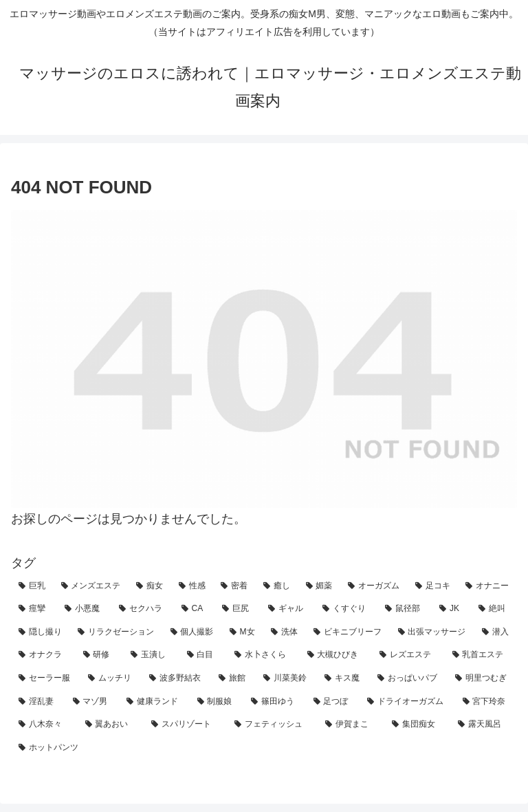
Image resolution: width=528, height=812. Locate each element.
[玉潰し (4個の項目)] (151, 655)
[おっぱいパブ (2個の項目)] (409, 679)
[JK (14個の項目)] (451, 609)
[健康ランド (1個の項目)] (154, 702)
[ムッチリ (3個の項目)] (111, 679)
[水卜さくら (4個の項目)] (263, 655)
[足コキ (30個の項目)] (433, 586)
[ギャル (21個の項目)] (288, 609)
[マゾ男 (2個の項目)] (92, 702)
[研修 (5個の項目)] (100, 655)
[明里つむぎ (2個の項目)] (482, 679)
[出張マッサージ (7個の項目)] (432, 632)
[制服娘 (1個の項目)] (217, 702)
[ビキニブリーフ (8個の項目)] (348, 632)
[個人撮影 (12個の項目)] (192, 632)
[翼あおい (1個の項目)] (111, 725)
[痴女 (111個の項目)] (150, 586)
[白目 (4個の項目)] (203, 655)
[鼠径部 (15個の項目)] (405, 609)
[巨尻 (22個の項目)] (238, 609)
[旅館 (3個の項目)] (233, 679)
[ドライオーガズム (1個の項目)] (407, 702)
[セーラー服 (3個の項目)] (46, 679)
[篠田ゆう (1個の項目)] (275, 702)
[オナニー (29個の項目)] (487, 586)
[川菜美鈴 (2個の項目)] (286, 679)
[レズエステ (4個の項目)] (408, 655)
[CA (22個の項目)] (195, 609)
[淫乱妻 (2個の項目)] (38, 702)
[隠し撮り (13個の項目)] (41, 632)
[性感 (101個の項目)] (192, 586)
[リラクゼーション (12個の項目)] (116, 632)
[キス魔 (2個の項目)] (343, 679)
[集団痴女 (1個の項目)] (418, 725)
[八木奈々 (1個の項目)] (44, 725)
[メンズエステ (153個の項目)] (91, 586)
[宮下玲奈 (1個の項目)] (486, 702)
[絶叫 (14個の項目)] (494, 609)
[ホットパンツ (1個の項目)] (264, 748)
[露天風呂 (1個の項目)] (484, 725)
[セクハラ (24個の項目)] (143, 609)
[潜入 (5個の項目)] (496, 632)
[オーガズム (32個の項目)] (374, 586)
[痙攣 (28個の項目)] (34, 609)
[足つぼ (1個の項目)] (333, 702)
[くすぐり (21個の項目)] (346, 609)
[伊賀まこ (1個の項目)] (351, 725)
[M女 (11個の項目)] (243, 632)
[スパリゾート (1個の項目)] (185, 725)
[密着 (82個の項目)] (234, 586)
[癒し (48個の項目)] (277, 586)
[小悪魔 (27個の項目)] (84, 609)
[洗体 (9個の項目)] (285, 632)
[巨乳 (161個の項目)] (32, 586)
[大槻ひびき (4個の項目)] (336, 655)
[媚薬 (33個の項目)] (320, 586)
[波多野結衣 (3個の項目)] (176, 679)
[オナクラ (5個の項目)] (43, 655)
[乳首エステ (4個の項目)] (481, 655)
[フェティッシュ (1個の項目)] (273, 725)
